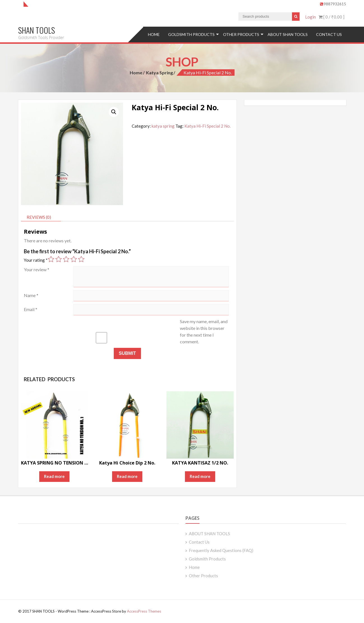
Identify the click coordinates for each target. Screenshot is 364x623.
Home (154, 34)
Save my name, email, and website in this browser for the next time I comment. (204, 331)
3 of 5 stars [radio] (66, 259)
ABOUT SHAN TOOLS (288, 34)
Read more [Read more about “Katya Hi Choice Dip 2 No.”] (127, 476)
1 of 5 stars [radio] (51, 259)
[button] (114, 112)
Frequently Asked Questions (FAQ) (221, 550)
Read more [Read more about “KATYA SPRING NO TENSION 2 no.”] (54, 476)
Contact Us (329, 34)
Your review (37, 269)
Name (31, 295)
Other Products (241, 34)
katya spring (159, 73)
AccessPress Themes (144, 611)
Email (31, 309)
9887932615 (333, 4)
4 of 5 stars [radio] (74, 259)
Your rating (36, 260)
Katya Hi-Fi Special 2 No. (207, 126)
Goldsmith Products (191, 34)
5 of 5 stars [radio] (81, 259)
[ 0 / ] (331, 17)
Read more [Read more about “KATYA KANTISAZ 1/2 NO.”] (200, 476)
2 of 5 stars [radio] (59, 259)
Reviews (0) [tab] (39, 217)
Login (310, 17)
